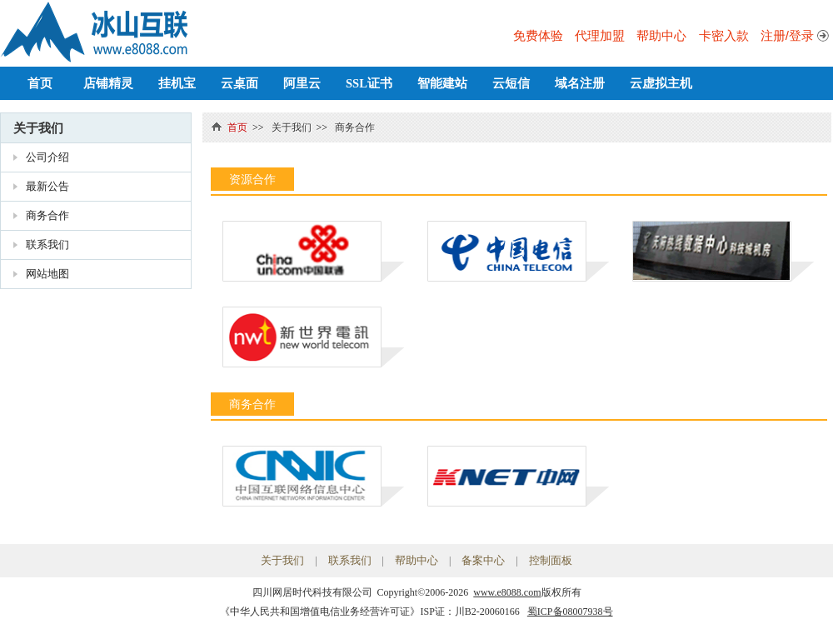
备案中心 (483, 560)
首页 (40, 83)
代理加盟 (600, 35)
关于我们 (38, 128)
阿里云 (302, 83)
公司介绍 (47, 157)
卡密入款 (724, 35)
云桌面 (239, 83)
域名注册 (580, 83)
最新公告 (47, 186)
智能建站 (442, 83)
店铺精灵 (108, 83)
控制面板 (551, 560)
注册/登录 (787, 35)
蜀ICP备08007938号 (570, 612)
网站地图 (47, 274)
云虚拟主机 (661, 83)
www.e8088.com (507, 592)
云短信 (511, 83)
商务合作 (47, 215)
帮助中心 (661, 35)
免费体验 (538, 35)
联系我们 (47, 245)
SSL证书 (369, 83)
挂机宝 (177, 83)
